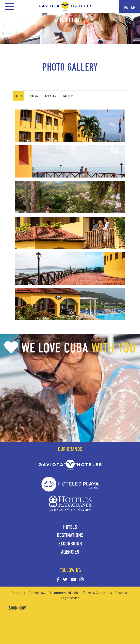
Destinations (70, 535)
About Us (18, 593)
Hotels (70, 527)
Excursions (70, 544)
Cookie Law (37, 593)
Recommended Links (64, 593)
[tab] (19, 96)
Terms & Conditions (97, 593)
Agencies (70, 552)
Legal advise (70, 598)
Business (122, 593)
